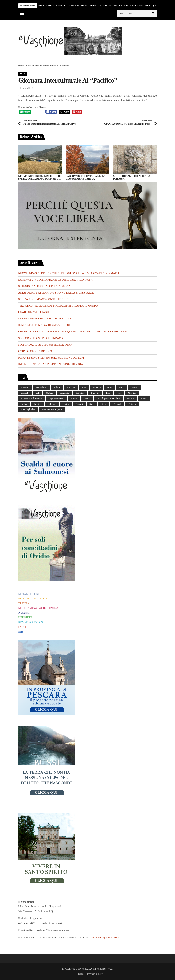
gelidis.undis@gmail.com (104, 937)
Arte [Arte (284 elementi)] (84, 387)
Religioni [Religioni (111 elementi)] (52, 404)
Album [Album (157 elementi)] (57, 387)
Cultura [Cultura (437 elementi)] (49, 393)
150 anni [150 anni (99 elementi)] (25, 387)
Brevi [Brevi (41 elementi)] (110, 387)
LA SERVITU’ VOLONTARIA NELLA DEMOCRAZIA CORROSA (64, 6)
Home (21, 66)
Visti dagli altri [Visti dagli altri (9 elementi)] (28, 409)
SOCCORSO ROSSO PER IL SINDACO (41, 338)
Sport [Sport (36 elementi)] (92, 404)
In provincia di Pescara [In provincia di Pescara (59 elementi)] (32, 398)
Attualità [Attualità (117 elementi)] (97, 387)
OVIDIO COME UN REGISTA (35, 351)
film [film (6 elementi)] (108, 393)
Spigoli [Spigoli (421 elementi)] (79, 404)
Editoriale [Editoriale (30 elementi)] (80, 393)
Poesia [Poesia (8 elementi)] (144, 398)
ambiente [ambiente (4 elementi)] (71, 387)
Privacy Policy (95, 974)
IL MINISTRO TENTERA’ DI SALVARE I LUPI (45, 325)
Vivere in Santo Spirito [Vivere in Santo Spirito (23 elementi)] (52, 409)
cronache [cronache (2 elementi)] (25, 393)
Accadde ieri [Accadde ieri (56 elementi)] (42, 387)
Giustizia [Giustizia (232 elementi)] (132, 393)
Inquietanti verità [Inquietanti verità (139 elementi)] (56, 398)
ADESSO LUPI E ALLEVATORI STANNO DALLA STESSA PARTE (56, 293)
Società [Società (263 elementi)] (66, 404)
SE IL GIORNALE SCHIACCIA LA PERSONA (128, 6)
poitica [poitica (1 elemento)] (24, 404)
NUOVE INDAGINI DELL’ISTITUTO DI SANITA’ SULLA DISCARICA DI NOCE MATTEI (39, 177)
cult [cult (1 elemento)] (38, 393)
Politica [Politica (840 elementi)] (38, 404)
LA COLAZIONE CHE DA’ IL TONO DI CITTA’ (45, 319)
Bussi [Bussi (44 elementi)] (122, 387)
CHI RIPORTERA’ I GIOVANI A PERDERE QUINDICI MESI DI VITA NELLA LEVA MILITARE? (73, 332)
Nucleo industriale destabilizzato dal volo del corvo (49, 122)
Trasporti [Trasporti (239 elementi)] (117, 404)
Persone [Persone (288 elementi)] (130, 398)
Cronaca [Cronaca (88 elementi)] (135, 387)
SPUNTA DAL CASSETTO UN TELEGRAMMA (45, 345)
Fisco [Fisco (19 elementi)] (119, 393)
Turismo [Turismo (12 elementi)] (132, 404)
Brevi (29, 66)
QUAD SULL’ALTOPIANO (34, 312)
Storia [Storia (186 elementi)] (104, 404)
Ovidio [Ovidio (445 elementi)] (87, 398)
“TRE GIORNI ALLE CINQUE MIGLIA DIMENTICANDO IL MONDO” (59, 306)
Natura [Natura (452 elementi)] (74, 398)
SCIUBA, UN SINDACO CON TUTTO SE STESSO (47, 299)
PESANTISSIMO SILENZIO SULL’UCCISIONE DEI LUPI (51, 358)
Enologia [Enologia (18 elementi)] (95, 393)
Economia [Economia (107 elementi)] (64, 393)
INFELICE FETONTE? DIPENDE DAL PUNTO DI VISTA (51, 364)
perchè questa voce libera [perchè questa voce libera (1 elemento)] (109, 398)
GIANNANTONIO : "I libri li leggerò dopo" (128, 122)
